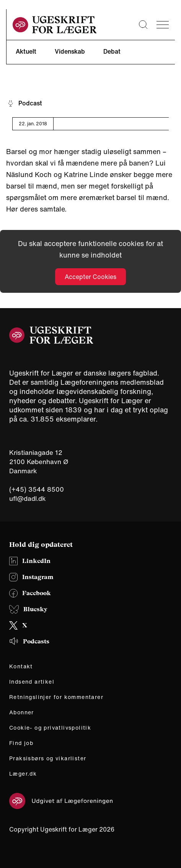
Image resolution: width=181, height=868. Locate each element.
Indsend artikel (32, 682)
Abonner (22, 712)
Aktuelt (26, 51)
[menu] (163, 25)
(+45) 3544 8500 (37, 489)
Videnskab (70, 51)
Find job (21, 743)
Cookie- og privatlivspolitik (50, 728)
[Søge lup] (143, 25)
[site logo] (55, 25)
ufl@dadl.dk (28, 498)
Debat (112, 51)
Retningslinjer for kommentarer (56, 697)
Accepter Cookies (90, 277)
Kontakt (21, 666)
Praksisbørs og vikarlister (48, 758)
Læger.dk (23, 774)
